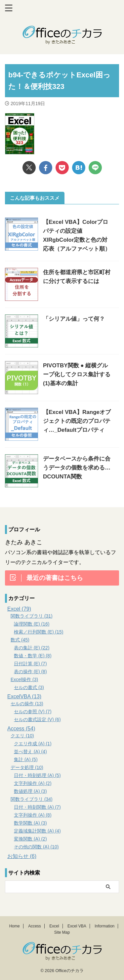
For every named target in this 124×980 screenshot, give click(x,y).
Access (35, 926)
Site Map (62, 932)
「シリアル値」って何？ (74, 319)
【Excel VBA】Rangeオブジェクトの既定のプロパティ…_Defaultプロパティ (77, 421)
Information (104, 926)
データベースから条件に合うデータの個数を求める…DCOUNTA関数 (77, 468)
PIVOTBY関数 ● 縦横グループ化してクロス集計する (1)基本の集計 (77, 374)
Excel (54, 926)
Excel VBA (77, 926)
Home (15, 926)
